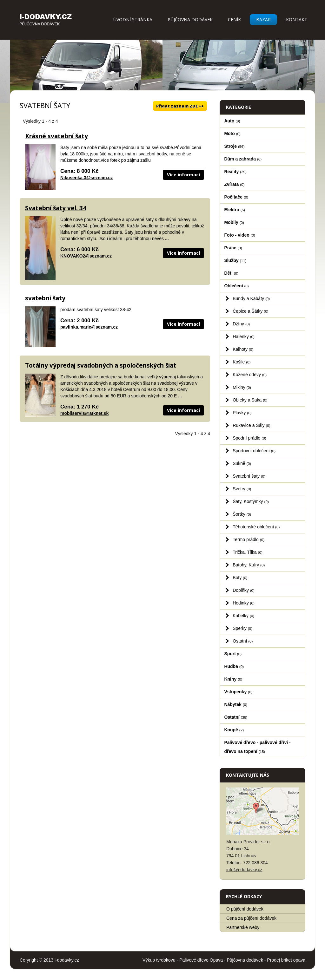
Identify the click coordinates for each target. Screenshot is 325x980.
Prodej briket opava (286, 960)
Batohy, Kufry (249, 565)
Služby (235, 260)
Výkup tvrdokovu (159, 960)
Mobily (234, 222)
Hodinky (244, 603)
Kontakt (297, 20)
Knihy (233, 679)
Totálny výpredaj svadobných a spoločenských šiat (101, 365)
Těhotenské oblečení (256, 527)
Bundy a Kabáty (251, 298)
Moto (232, 134)
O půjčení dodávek (245, 909)
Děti (231, 273)
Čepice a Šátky (250, 311)
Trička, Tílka (248, 552)
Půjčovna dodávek (190, 20)
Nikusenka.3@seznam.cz (86, 178)
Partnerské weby (243, 927)
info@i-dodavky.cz (244, 870)
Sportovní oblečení (254, 451)
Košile (242, 362)
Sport (233, 654)
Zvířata (234, 184)
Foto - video (239, 235)
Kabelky (243, 616)
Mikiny (242, 387)
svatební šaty (45, 298)
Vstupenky (238, 692)
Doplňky (244, 590)
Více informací (183, 175)
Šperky (242, 628)
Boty (240, 578)
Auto (232, 121)
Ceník (234, 20)
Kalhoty (243, 349)
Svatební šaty (249, 476)
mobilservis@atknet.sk (84, 413)
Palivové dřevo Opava (201, 960)
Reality (235, 172)
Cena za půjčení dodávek (251, 918)
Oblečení (236, 286)
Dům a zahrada (243, 159)
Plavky (242, 413)
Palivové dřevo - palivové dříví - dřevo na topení (257, 747)
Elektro (235, 210)
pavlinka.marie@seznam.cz (89, 327)
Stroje (234, 146)
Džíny (241, 324)
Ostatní (243, 641)
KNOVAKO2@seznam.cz (86, 256)
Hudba (234, 666)
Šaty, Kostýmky (251, 501)
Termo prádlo (249, 539)
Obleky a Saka (250, 400)
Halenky (244, 336)
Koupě (234, 730)
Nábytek (236, 704)
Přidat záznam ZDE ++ (180, 106)
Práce (233, 248)
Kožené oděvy (250, 375)
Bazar (263, 20)
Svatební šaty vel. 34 (56, 208)
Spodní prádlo (249, 438)
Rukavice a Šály (252, 425)
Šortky (242, 514)
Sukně (242, 463)
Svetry (242, 489)
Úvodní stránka (133, 20)
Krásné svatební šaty (56, 136)
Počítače (236, 197)
